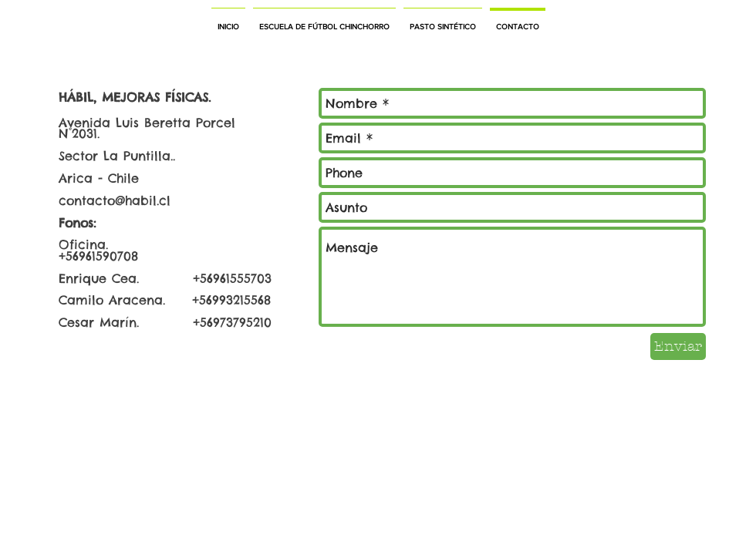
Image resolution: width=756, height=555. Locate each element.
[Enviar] (678, 346)
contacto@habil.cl (115, 200)
